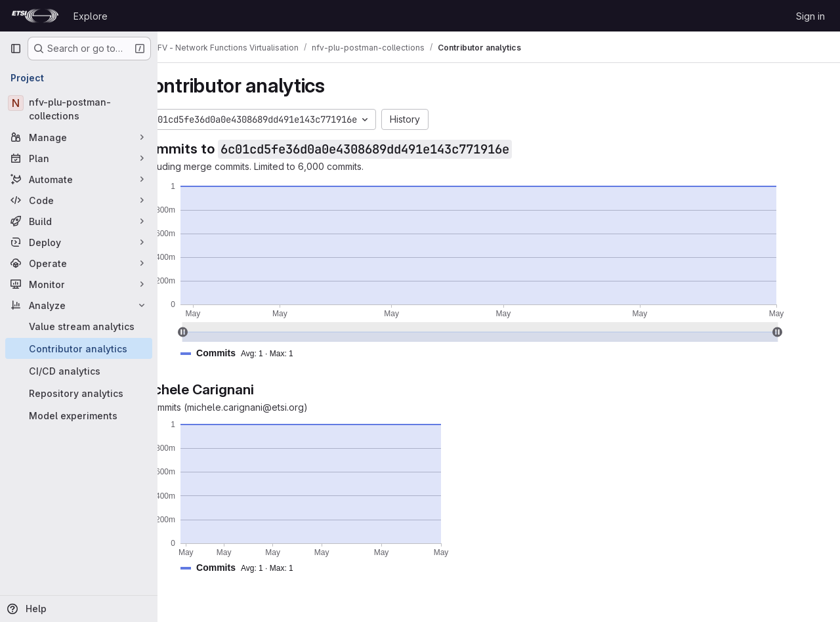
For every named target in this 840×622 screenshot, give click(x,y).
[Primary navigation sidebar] (16, 49)
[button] (277, 353)
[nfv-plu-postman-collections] (79, 109)
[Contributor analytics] (79, 348)
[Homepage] (35, 16)
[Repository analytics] (79, 393)
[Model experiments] (79, 415)
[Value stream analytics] (79, 326)
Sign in (810, 16)
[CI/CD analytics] (79, 371)
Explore (91, 16)
